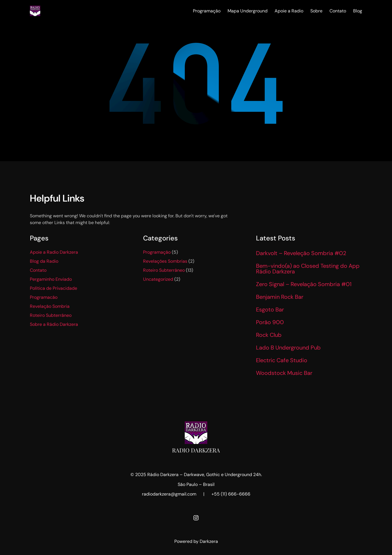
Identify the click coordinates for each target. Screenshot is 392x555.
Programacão (44, 297)
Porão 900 (270, 322)
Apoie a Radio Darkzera (54, 252)
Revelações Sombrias (165, 261)
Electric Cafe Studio (282, 360)
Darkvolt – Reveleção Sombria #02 (301, 253)
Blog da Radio (44, 261)
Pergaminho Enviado (51, 279)
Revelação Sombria (50, 306)
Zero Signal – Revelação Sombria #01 (304, 284)
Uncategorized (158, 279)
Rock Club (269, 335)
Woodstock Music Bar (284, 373)
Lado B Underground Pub (288, 348)
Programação (157, 252)
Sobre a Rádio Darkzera (54, 324)
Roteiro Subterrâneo (51, 315)
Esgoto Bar (270, 309)
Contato (38, 270)
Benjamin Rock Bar (280, 297)
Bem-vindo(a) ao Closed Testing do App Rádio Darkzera (308, 269)
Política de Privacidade (54, 288)
